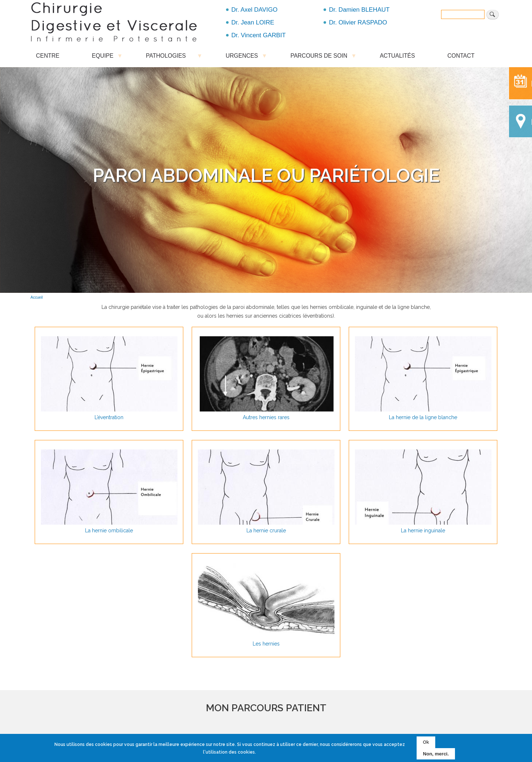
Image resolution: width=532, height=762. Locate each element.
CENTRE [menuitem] (48, 56)
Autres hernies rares (266, 417)
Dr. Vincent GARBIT (259, 35)
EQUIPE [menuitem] (103, 58)
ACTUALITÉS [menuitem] (397, 56)
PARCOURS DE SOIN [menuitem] (319, 58)
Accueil (37, 297)
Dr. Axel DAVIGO (255, 10)
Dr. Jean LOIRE (253, 22)
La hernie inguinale (423, 531)
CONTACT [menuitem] (461, 56)
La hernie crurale (266, 531)
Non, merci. (436, 754)
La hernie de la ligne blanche (423, 417)
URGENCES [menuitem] (242, 58)
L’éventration (109, 417)
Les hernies (266, 644)
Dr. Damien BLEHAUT (359, 10)
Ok (426, 742)
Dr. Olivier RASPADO (358, 22)
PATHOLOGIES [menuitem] (170, 58)
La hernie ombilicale (109, 531)
